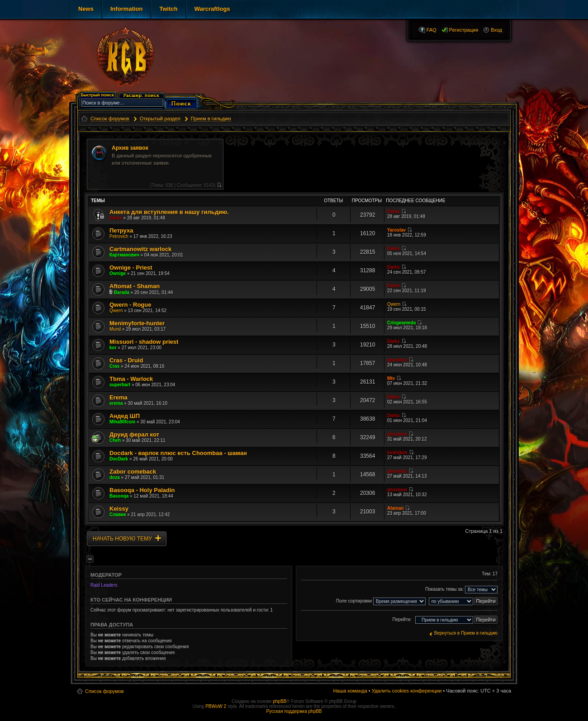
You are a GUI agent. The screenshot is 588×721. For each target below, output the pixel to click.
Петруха (121, 230)
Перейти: (402, 619)
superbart (120, 385)
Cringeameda (401, 323)
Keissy (119, 509)
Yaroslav (396, 230)
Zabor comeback (133, 472)
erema (116, 403)
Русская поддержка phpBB (294, 711)
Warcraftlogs (212, 9)
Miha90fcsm (122, 422)
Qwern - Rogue (130, 305)
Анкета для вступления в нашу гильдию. (169, 212)
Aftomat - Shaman (135, 286)
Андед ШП (125, 416)
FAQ (432, 30)
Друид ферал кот (134, 434)
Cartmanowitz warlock (140, 249)
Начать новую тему (122, 539)
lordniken (397, 453)
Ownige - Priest (131, 268)
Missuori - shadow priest (144, 342)
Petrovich (119, 236)
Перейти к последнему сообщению (219, 185)
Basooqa (119, 496)
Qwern (116, 311)
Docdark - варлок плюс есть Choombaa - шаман (178, 453)
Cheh (115, 440)
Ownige (118, 273)
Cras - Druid (126, 360)
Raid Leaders (104, 585)
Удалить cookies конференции (407, 691)
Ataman (396, 508)
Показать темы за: (461, 590)
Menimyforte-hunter (137, 323)
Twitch (168, 9)
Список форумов (104, 691)
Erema (119, 397)
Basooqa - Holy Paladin (142, 490)
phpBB (280, 701)
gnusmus (397, 360)
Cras (114, 366)
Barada (122, 292)
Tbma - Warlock (131, 379)
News (86, 9)
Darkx (116, 218)
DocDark (119, 459)
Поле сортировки (381, 601)
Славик (118, 515)
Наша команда (350, 691)
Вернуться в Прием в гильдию (466, 633)
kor (113, 348)
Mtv (391, 378)
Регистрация (464, 30)
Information (127, 9)
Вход (496, 30)
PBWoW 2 (216, 706)
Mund (115, 329)
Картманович (124, 255)
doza (115, 477)
